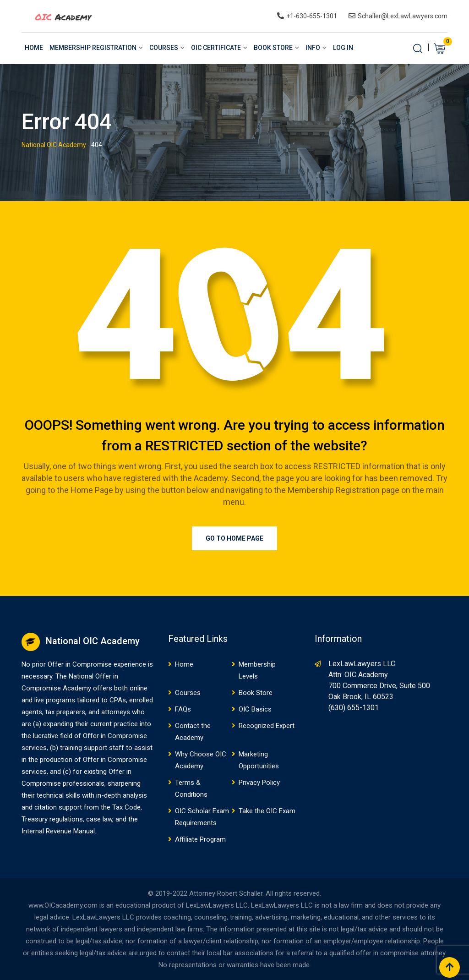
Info (313, 48)
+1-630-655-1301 (312, 16)
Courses (164, 48)
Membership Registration (93, 48)
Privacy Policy (259, 783)
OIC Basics (255, 709)
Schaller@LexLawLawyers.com (403, 16)
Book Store (273, 48)
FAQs (183, 709)
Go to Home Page (234, 538)
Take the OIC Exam (267, 811)
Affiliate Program (200, 839)
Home (34, 48)
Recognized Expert (267, 726)
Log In (343, 48)
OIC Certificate (216, 48)
